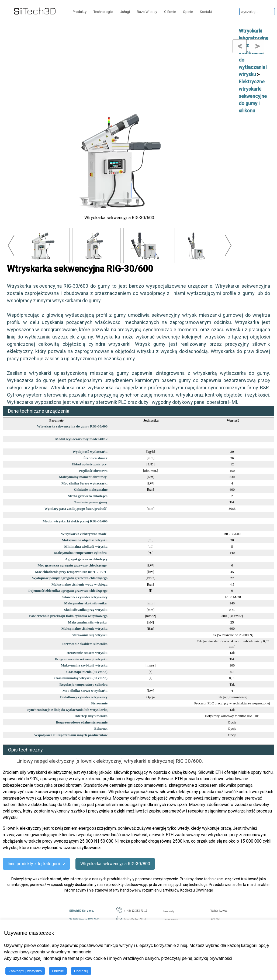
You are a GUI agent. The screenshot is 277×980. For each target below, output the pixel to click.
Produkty (80, 12)
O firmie (170, 12)
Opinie (188, 12)
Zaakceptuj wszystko (25, 971)
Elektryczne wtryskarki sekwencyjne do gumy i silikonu (253, 96)
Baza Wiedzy (147, 12)
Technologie (103, 12)
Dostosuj (81, 971)
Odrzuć (58, 971)
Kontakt (206, 12)
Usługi (125, 12)
